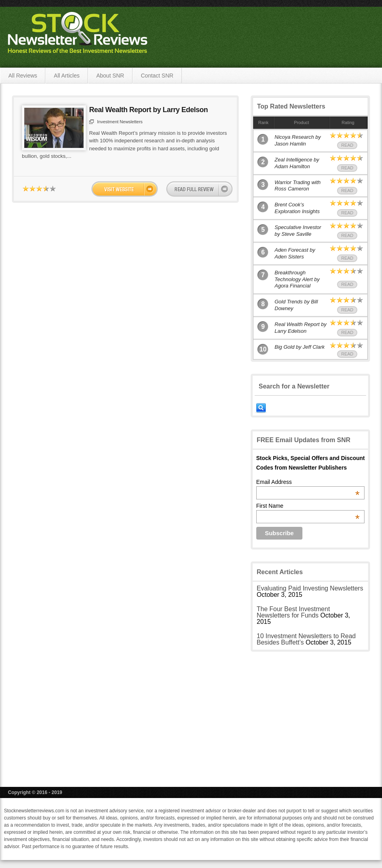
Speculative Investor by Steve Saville (298, 231)
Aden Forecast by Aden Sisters (295, 253)
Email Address (308, 482)
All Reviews (23, 76)
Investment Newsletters (120, 122)
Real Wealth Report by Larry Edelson (148, 110)
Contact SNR (157, 76)
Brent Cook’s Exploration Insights (297, 208)
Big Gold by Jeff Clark (300, 347)
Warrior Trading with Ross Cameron (298, 186)
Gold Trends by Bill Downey (296, 305)
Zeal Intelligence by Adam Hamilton (297, 163)
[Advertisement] (310, 713)
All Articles (67, 76)
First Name (308, 506)
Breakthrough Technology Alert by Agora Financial (297, 279)
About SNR (110, 76)
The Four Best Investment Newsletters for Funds (293, 612)
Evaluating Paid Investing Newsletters (310, 588)
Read (347, 145)
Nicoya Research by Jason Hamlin (298, 140)
